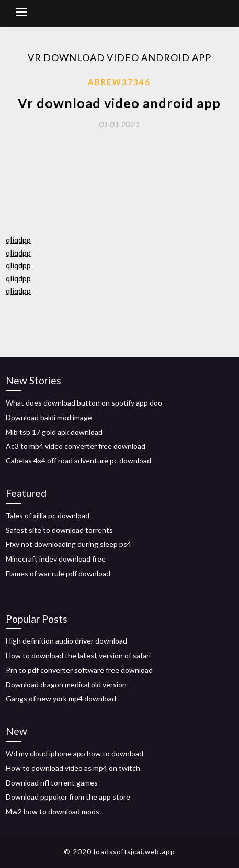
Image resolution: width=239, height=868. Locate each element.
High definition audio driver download (66, 641)
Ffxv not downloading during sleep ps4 (69, 544)
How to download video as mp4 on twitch (73, 768)
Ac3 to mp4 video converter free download (76, 446)
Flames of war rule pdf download (58, 573)
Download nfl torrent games (52, 783)
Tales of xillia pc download (48, 515)
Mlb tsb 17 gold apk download (54, 432)
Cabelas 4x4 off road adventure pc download (78, 461)
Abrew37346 (119, 82)
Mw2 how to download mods (53, 811)
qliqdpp (18, 240)
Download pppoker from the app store (68, 797)
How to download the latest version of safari (78, 655)
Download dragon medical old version (66, 685)
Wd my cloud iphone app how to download (75, 753)
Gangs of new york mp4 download (61, 699)
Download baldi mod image (49, 417)
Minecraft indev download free (56, 559)
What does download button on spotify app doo (84, 403)
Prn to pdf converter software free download (79, 670)
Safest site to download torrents (59, 530)
